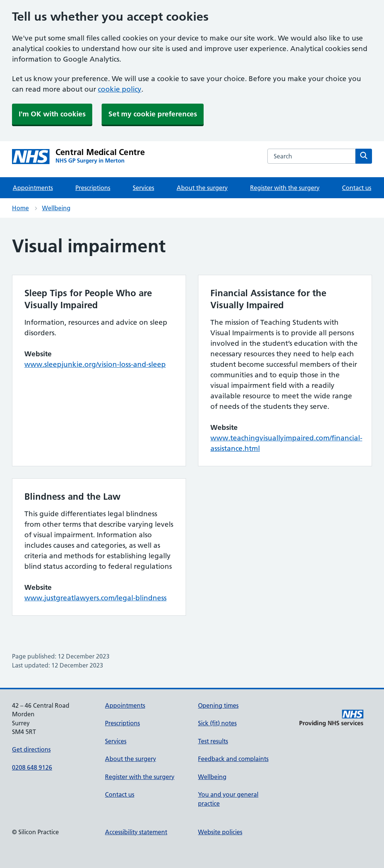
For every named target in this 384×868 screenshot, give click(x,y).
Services (143, 188)
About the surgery (202, 188)
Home (20, 208)
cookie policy (120, 89)
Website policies (220, 832)
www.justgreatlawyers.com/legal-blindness (95, 598)
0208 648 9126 (32, 767)
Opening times (218, 705)
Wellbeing (56, 208)
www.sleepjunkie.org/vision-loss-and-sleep (95, 364)
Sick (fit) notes (217, 723)
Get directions (31, 749)
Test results (213, 741)
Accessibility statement (136, 832)
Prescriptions (93, 188)
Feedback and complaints (233, 759)
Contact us (357, 188)
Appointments (33, 188)
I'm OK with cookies (52, 114)
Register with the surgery (285, 188)
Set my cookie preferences (153, 114)
